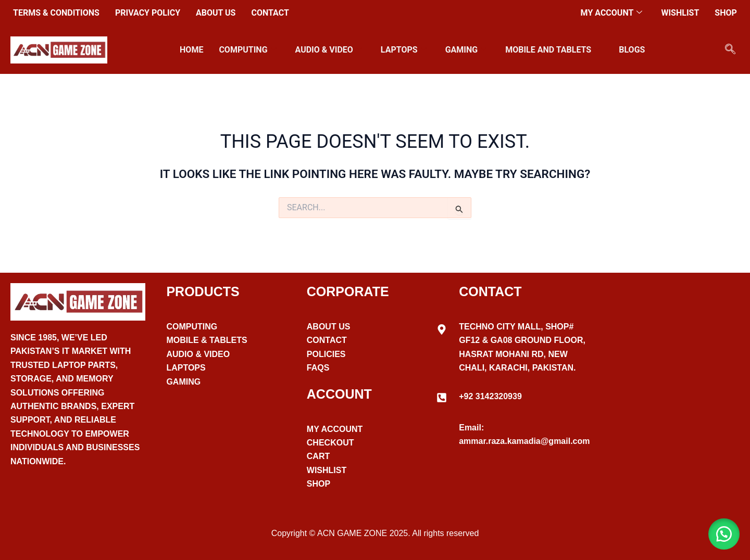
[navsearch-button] (730, 50)
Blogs (632, 50)
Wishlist (680, 13)
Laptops (404, 50)
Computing (247, 50)
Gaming (466, 50)
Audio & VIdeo (329, 50)
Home (191, 50)
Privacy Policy (148, 13)
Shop (726, 13)
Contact (270, 13)
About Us (216, 13)
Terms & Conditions (56, 13)
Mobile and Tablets (553, 50)
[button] (724, 534)
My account (612, 13)
